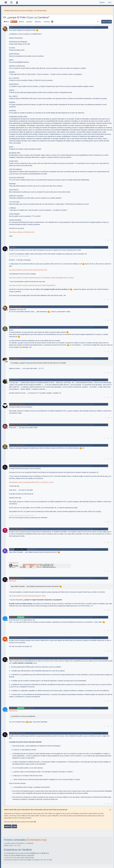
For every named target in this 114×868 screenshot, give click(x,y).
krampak (12, 549)
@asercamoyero (22, 658)
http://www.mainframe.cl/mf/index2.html (22, 232)
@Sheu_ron (17, 359)
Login (14, 826)
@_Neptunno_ (23, 638)
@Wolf (19, 327)
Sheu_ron (12, 327)
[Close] (110, 810)
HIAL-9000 (17, 845)
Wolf (10, 27)
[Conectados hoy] (37, 840)
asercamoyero (13, 638)
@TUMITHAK (21, 445)
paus (11, 359)
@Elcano (22, 404)
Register (8, 826)
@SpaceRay (17, 307)
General (14, 22)
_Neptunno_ (13, 617)
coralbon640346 (9, 858)
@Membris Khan (22, 425)
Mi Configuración (14, 563)
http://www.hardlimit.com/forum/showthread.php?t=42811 (28, 596)
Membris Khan (13, 404)
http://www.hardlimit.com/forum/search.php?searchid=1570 (28, 270)
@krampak (20, 578)
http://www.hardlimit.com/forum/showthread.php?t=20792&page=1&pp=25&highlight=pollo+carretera (41, 278)
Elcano (11, 380)
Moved (6, 22)
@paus (17, 380)
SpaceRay (12, 247)
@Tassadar (31, 549)
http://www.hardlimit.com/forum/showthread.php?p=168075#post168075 (32, 285)
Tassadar (12, 529)
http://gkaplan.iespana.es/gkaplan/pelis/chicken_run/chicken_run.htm (31, 482)
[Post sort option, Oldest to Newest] (98, 22)
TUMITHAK (12, 425)
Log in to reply (107, 22)
